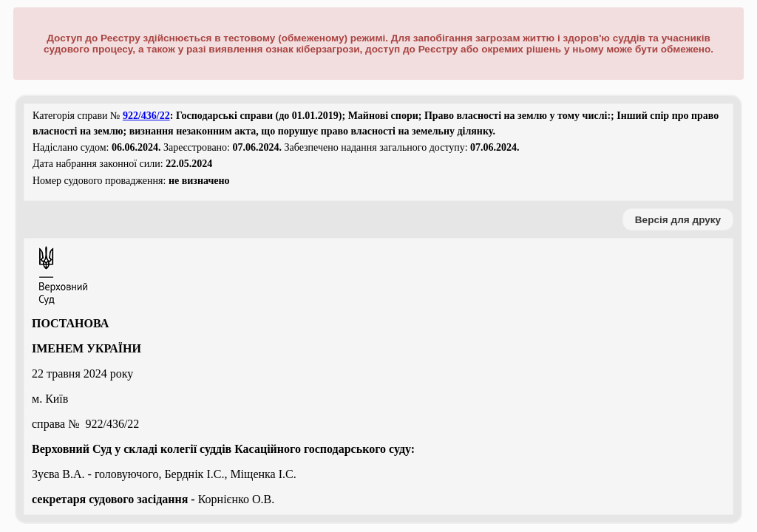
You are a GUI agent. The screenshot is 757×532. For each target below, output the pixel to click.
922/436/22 (146, 116)
